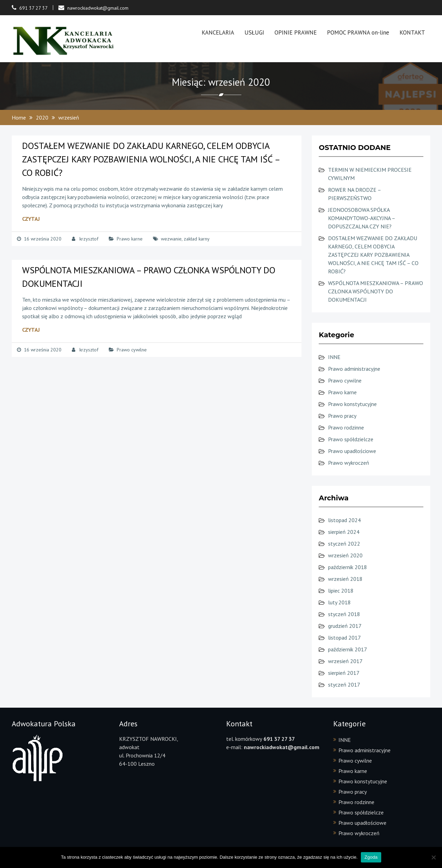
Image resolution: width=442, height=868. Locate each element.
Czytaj (31, 219)
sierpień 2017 (344, 673)
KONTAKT (412, 32)
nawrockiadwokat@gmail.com (98, 8)
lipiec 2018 (341, 591)
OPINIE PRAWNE (296, 32)
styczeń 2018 (344, 614)
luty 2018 (339, 602)
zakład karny (197, 239)
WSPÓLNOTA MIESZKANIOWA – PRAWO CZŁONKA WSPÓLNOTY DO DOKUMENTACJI (376, 291)
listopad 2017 (344, 638)
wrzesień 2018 (345, 579)
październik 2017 (348, 649)
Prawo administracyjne (354, 369)
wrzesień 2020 (345, 555)
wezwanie (171, 239)
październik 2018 (348, 567)
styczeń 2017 (344, 685)
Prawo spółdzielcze (351, 439)
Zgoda (371, 857)
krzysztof (89, 239)
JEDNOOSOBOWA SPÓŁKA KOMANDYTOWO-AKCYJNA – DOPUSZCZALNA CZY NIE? (362, 218)
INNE (334, 357)
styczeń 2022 (344, 544)
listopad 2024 (344, 520)
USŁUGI (254, 32)
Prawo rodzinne (346, 427)
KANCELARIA (218, 32)
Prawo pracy (342, 416)
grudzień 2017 (345, 626)
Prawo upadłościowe (352, 451)
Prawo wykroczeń (349, 463)
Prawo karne (130, 239)
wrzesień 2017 (345, 661)
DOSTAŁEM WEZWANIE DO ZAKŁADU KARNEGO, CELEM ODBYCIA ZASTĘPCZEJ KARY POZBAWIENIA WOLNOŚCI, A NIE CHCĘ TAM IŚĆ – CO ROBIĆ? (151, 159)
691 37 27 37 (33, 8)
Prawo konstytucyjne (352, 404)
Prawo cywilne (132, 350)
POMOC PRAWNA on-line (358, 32)
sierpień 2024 (344, 532)
